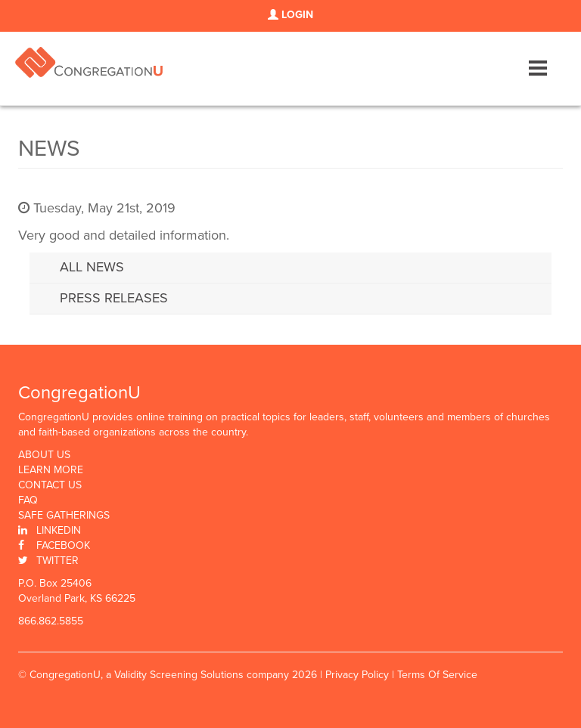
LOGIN (290, 15)
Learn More (51, 470)
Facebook (63, 545)
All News (92, 267)
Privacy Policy (357, 675)
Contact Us (50, 485)
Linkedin (59, 530)
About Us (44, 455)
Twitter (57, 561)
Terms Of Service (437, 675)
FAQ (28, 500)
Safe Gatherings (64, 516)
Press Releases (114, 298)
